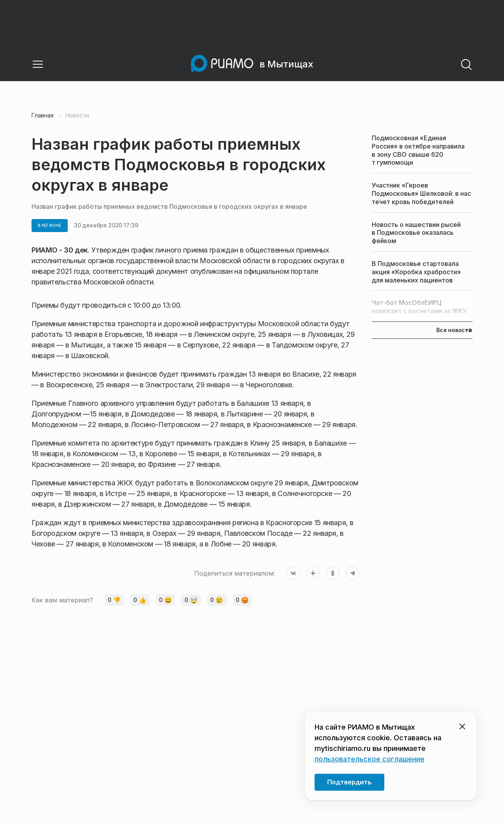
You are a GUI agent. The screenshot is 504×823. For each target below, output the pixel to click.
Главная (43, 115)
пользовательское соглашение (370, 759)
